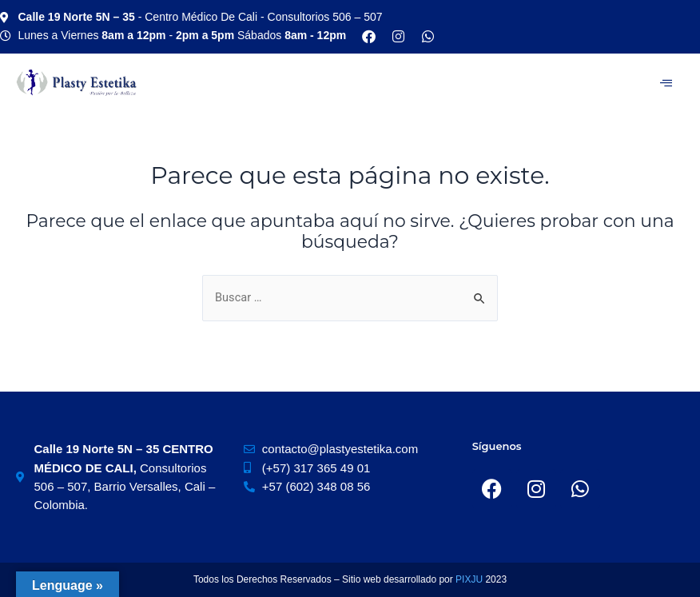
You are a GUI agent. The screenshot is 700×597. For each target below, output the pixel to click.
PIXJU (470, 579)
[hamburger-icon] (666, 83)
